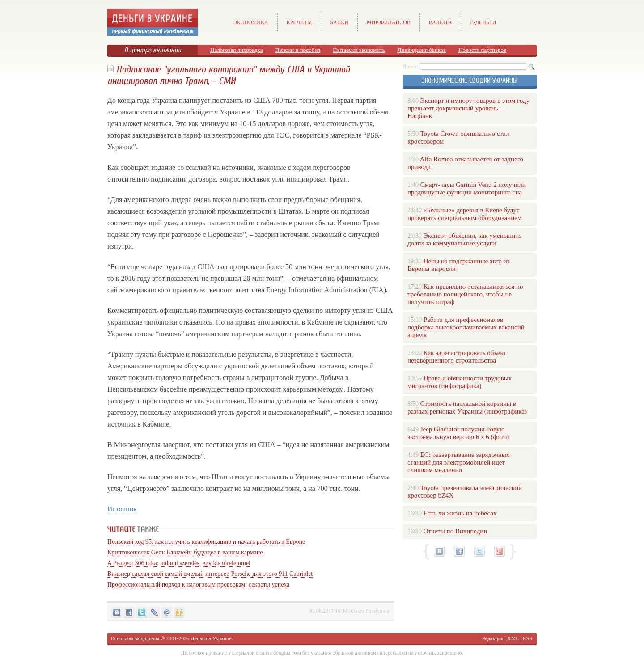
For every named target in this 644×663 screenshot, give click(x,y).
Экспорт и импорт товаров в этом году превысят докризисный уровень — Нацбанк (468, 108)
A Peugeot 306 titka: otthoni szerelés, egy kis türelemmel (179, 563)
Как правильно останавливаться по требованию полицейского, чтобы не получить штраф (465, 294)
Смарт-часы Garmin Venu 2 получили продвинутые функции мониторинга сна (467, 188)
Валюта (441, 22)
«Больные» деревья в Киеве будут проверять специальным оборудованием (464, 214)
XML (513, 638)
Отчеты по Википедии (455, 531)
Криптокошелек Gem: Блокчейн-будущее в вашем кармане (185, 552)
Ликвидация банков (422, 50)
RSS (527, 638)
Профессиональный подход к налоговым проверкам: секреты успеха (198, 585)
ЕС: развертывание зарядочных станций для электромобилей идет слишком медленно (458, 462)
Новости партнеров (482, 50)
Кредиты (299, 22)
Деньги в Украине (211, 638)
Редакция (493, 638)
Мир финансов (389, 22)
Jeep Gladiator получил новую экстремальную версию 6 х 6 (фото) (458, 433)
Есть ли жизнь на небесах (460, 513)
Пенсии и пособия (298, 50)
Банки (339, 22)
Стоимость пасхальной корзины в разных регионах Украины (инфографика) (467, 408)
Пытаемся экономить (359, 50)
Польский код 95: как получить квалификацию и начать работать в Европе (206, 542)
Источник (122, 509)
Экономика (251, 22)
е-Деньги (483, 22)
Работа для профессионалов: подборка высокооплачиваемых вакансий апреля (466, 327)
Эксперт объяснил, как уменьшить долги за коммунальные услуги (464, 239)
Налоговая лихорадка (236, 50)
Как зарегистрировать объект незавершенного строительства (457, 357)
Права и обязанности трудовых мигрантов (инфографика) (460, 382)
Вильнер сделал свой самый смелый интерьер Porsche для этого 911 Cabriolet (210, 574)
